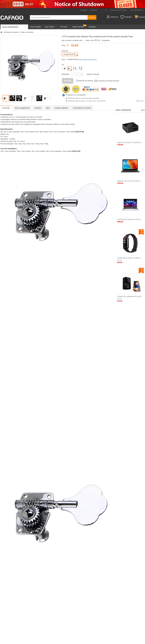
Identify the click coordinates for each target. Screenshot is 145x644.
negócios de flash (78, 27)
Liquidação (92, 27)
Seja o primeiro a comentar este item (73, 40)
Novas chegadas (35, 27)
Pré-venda (64, 27)
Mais (143, 110)
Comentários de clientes (82, 108)
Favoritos (126, 17)
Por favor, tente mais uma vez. (87, 59)
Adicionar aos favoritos (85, 81)
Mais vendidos (50, 27)
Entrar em (114, 17)
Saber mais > (140, 101)
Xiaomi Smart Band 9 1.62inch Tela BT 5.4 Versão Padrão (130, 258)
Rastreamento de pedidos (119, 10)
